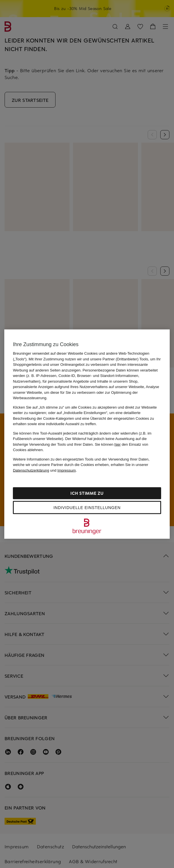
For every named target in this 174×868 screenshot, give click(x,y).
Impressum (67, 470)
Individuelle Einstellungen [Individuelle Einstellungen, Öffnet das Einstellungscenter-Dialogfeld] (87, 508)
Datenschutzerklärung (31, 470)
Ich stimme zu (87, 493)
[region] (87, 434)
